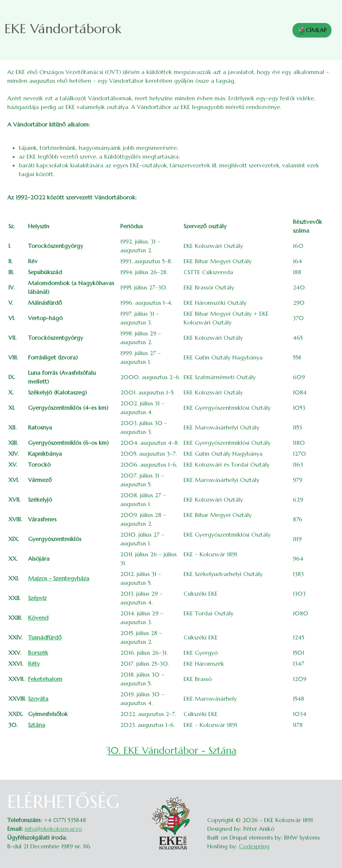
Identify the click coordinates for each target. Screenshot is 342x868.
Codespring (254, 846)
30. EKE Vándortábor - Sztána (171, 750)
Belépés (328, 796)
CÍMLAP (312, 31)
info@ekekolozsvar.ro (53, 829)
